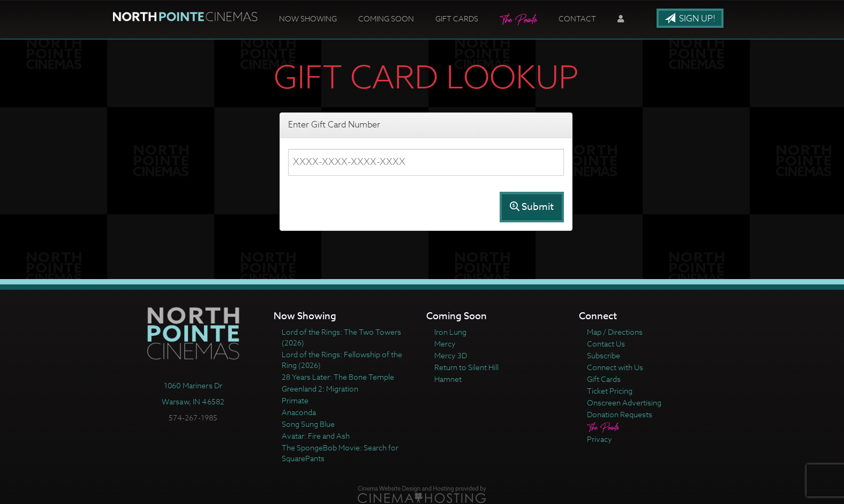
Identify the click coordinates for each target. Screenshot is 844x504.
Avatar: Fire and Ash (316, 436)
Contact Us (606, 344)
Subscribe (604, 355)
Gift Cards (457, 18)
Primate (295, 400)
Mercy (445, 344)
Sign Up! (690, 19)
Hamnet (448, 379)
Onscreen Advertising (624, 403)
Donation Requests (620, 414)
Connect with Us (615, 367)
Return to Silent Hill (466, 367)
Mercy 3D (451, 355)
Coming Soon (386, 18)
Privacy (600, 439)
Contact (577, 18)
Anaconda (299, 412)
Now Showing (308, 18)
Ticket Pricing (610, 391)
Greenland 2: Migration (320, 389)
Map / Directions (615, 332)
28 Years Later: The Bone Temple (338, 377)
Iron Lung (450, 332)
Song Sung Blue (308, 424)
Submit (532, 207)
